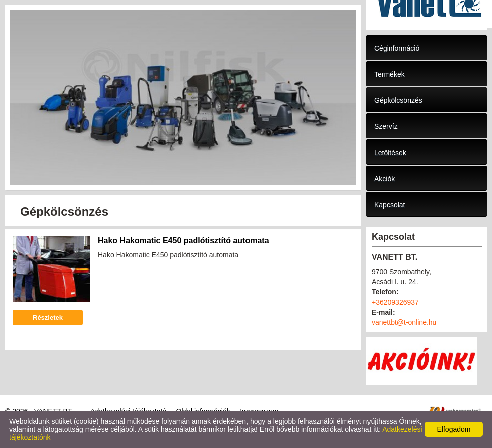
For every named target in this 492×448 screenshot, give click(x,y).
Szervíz (386, 126)
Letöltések (390, 153)
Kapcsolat (389, 205)
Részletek (48, 317)
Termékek (389, 74)
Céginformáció (397, 48)
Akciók (384, 179)
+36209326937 (395, 302)
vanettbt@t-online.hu (404, 322)
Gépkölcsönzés (398, 100)
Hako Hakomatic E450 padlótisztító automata (183, 241)
